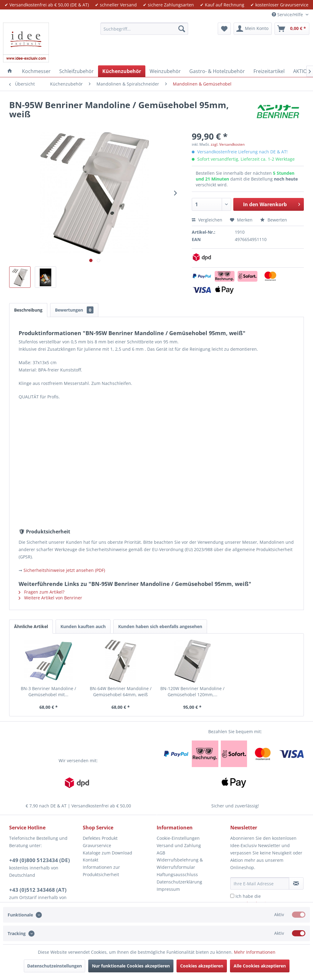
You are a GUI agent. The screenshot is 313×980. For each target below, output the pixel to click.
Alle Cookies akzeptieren (260, 966)
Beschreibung (28, 310)
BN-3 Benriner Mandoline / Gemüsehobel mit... (48, 691)
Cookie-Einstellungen (178, 838)
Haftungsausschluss (177, 874)
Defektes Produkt (100, 838)
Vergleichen (207, 220)
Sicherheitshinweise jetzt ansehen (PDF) (64, 570)
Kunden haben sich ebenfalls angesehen (160, 626)
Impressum (168, 889)
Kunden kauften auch (83, 626)
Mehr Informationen (255, 952)
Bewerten (274, 220)
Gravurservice (97, 845)
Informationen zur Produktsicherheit (101, 871)
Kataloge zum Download (107, 853)
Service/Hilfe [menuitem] (288, 15)
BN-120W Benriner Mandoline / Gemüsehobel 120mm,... (192, 691)
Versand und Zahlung (179, 845)
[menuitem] (144, 29)
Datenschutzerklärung (179, 882)
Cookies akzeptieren (202, 966)
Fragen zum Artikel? (42, 592)
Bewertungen (74, 310)
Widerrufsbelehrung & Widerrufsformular (180, 863)
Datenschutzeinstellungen (55, 966)
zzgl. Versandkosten (228, 144)
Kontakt (91, 860)
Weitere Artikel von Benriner (50, 598)
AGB (161, 853)
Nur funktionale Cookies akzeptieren (131, 966)
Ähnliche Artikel (31, 626)
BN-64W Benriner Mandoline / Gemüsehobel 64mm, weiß (121, 691)
